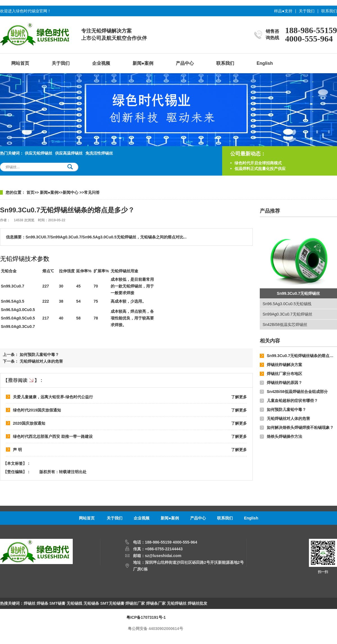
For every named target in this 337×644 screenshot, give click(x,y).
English (265, 63)
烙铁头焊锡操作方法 (284, 436)
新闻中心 (71, 192)
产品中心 (185, 63)
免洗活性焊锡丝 (99, 153)
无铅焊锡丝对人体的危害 (288, 418)
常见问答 (92, 192)
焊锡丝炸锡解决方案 (284, 365)
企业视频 (101, 63)
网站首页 (20, 63)
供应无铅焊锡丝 (38, 153)
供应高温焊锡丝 (69, 153)
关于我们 (307, 11)
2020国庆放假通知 (29, 423)
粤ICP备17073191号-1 (146, 617)
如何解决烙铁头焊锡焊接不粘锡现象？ (300, 427)
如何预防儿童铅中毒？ (286, 410)
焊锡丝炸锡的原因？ (284, 383)
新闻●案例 (143, 63)
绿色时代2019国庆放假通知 (37, 410)
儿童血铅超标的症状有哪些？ (292, 401)
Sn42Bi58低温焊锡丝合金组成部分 (297, 392)
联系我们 (329, 11)
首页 (30, 192)
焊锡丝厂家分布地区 (284, 374)
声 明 (17, 450)
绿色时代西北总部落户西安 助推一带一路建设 (53, 436)
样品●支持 (283, 11)
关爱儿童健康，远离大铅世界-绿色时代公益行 (53, 397)
